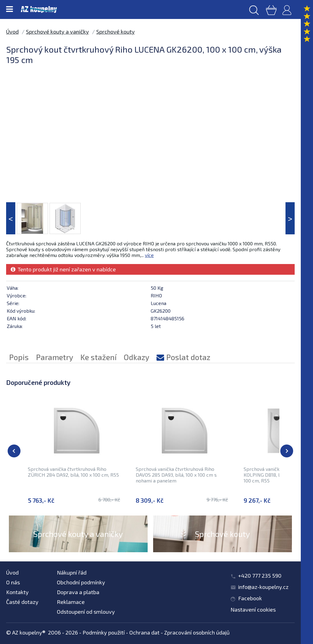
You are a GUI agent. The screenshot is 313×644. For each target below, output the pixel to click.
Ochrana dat (144, 632)
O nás (13, 582)
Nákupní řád (72, 572)
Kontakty (17, 592)
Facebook (250, 598)
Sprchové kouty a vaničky (57, 32)
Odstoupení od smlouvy (86, 612)
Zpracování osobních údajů (197, 632)
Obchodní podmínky (81, 582)
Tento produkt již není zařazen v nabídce (63, 269)
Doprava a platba (78, 592)
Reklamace (71, 602)
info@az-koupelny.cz (263, 587)
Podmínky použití (104, 632)
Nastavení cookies (253, 609)
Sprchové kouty (116, 32)
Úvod (12, 32)
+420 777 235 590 (260, 575)
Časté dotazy (22, 602)
